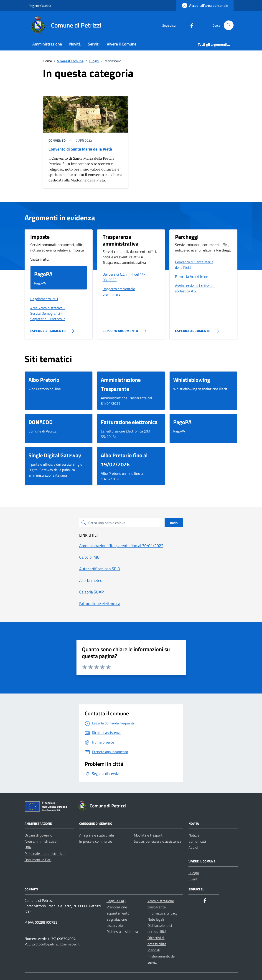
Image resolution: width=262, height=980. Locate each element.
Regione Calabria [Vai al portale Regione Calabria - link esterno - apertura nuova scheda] (40, 6)
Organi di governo (38, 835)
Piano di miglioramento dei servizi (162, 956)
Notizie (194, 835)
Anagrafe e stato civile (97, 835)
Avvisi (193, 847)
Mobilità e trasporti (149, 835)
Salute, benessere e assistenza (158, 841)
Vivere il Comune (122, 44)
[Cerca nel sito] (229, 25)
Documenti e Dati (38, 860)
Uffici (29, 847)
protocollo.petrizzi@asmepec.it (56, 944)
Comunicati (197, 841)
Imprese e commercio (96, 841)
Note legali (156, 919)
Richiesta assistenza (122, 932)
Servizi (94, 44)
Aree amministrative (41, 841)
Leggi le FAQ (116, 901)
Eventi (193, 879)
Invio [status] (174, 523)
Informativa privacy (163, 913)
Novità (75, 44)
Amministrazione (47, 44)
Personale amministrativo (45, 854)
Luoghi (194, 873)
